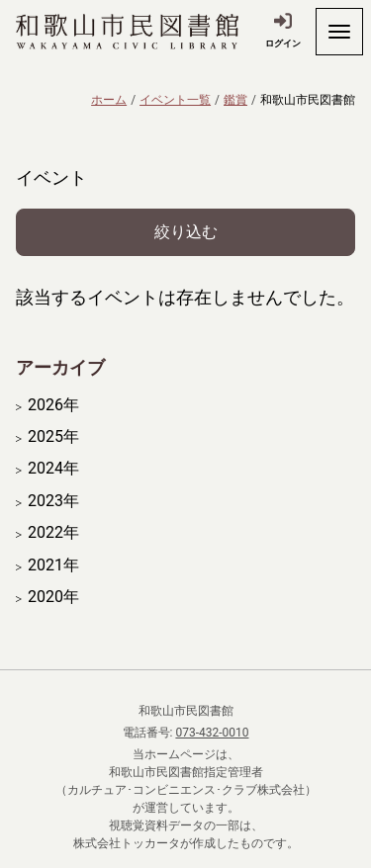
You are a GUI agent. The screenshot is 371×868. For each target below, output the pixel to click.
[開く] (339, 32)
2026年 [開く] (53, 405)
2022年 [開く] (53, 533)
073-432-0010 (212, 733)
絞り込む (186, 232)
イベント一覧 (175, 100)
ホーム (109, 100)
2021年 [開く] (53, 565)
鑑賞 (235, 100)
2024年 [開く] (53, 469)
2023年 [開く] (53, 501)
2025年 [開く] (53, 437)
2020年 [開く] (53, 597)
